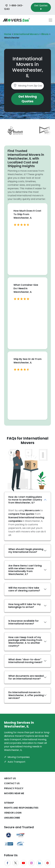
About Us (10, 778)
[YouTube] (24, 863)
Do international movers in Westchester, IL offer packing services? (26, 695)
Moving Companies (17, 757)
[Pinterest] (48, 863)
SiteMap (9, 803)
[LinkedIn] (40, 863)
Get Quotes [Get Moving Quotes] (41, 7)
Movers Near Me (14, 793)
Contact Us (12, 783)
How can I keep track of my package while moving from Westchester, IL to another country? (25, 642)
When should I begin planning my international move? (26, 551)
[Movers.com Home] (16, 20)
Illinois (45, 34)
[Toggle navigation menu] (50, 20)
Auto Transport (15, 762)
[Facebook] (8, 863)
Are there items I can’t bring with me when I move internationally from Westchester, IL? (25, 570)
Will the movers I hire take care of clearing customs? (24, 589)
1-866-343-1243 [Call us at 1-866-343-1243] (14, 7)
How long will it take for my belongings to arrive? (25, 606)
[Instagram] (31, 863)
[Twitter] (15, 863)
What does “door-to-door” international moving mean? (25, 661)
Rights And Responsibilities (21, 808)
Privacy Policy (14, 788)
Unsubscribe (12, 818)
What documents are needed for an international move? (26, 677)
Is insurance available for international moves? (24, 622)
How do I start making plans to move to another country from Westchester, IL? (25, 500)
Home (8, 34)
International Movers (26, 34)
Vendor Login (13, 813)
